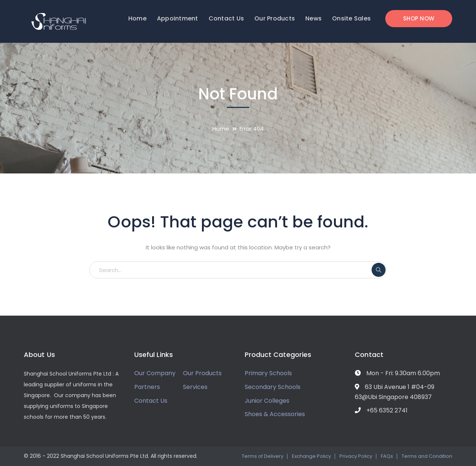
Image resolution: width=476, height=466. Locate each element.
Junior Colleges (267, 401)
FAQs (387, 456)
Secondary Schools (273, 387)
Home (221, 129)
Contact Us (151, 401)
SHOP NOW (419, 18)
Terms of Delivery (263, 456)
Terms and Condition (427, 456)
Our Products (202, 373)
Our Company (155, 373)
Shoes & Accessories (275, 414)
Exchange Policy (311, 456)
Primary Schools (268, 373)
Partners (147, 387)
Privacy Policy (356, 456)
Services (195, 387)
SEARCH (379, 270)
